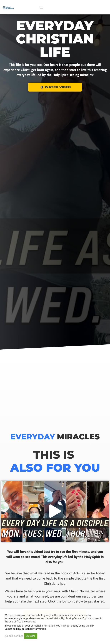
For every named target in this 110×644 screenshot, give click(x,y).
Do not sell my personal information (25, 629)
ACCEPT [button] (31, 636)
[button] (42, 8)
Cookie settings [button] (14, 636)
